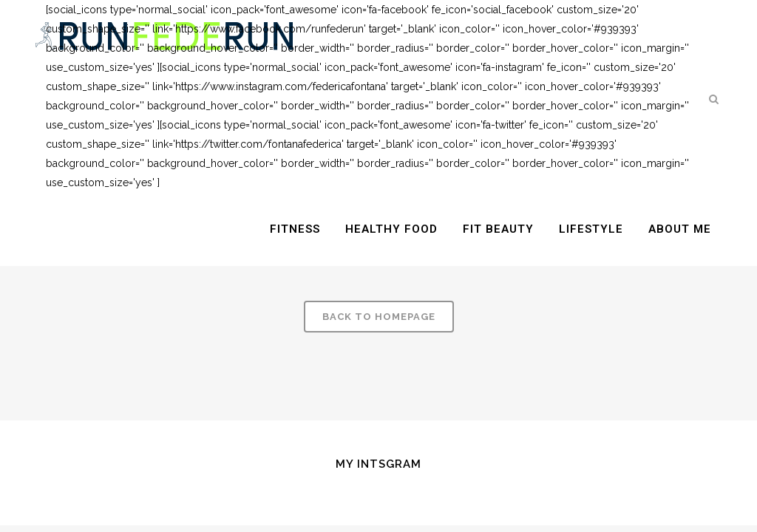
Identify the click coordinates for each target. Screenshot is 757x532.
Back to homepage (379, 317)
